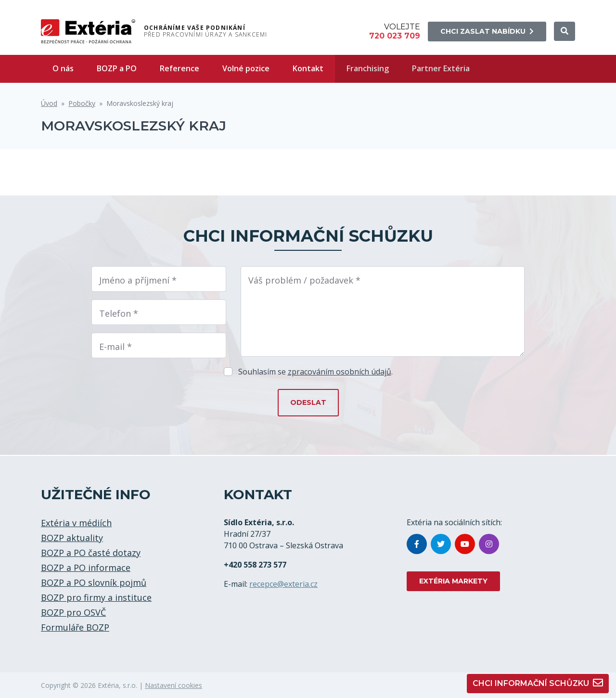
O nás (63, 68)
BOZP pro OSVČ (73, 612)
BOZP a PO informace (86, 568)
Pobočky (82, 103)
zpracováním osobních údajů (340, 372)
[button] (565, 31)
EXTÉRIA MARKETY (453, 581)
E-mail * (115, 347)
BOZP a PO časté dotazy (91, 553)
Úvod (49, 103)
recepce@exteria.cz (283, 584)
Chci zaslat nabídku (487, 31)
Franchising (368, 68)
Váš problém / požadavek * (304, 280)
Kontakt (308, 68)
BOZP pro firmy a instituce (96, 597)
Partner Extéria (441, 68)
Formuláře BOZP (75, 627)
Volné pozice (246, 68)
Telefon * (119, 313)
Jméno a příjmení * (138, 280)
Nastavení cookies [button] (173, 685)
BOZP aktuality (72, 538)
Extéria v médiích (76, 523)
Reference (180, 68)
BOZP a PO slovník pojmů (94, 582)
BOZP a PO (117, 68)
